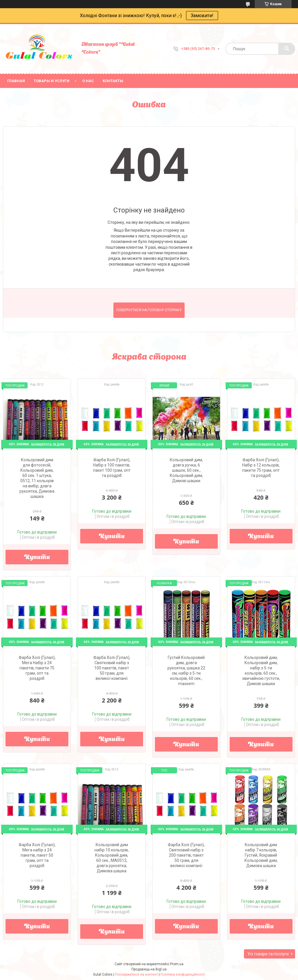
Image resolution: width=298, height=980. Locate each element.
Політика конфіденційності (183, 974)
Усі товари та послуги (268, 954)
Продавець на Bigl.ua (149, 969)
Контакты (113, 81)
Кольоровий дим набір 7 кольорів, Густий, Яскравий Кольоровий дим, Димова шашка (261, 855)
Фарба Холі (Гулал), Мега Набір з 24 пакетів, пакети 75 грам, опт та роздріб (37, 668)
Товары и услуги (52, 81)
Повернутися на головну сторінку (149, 310)
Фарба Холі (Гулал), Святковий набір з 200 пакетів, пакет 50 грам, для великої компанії (186, 855)
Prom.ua (177, 964)
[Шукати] (287, 49)
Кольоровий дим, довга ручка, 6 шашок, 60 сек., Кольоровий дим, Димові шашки (186, 470)
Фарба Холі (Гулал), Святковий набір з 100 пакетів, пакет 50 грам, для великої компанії (112, 668)
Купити (37, 558)
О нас (88, 81)
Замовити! (202, 16)
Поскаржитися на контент (136, 974)
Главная (16, 81)
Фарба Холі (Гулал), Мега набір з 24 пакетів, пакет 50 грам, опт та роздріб (37, 855)
